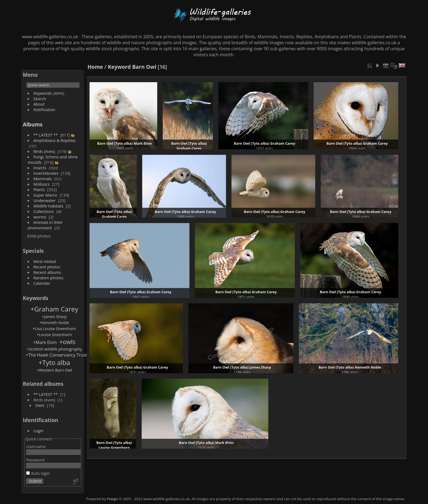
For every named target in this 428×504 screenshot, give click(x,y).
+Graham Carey (54, 309)
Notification (44, 109)
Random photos (48, 278)
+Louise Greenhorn (54, 335)
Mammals (43, 179)
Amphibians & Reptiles (54, 140)
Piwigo (112, 499)
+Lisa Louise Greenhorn (54, 329)
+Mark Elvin (45, 342)
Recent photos (47, 267)
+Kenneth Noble (54, 323)
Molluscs (41, 184)
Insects (40, 168)
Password (35, 460)
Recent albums (47, 272)
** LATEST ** (46, 135)
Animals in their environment (45, 225)
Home (95, 67)
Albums (32, 124)
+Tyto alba (54, 362)
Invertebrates (46, 173)
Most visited (45, 261)
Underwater (44, 200)
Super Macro (45, 195)
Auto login (38, 473)
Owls (40, 405)
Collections (44, 211)
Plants (39, 189)
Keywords (42, 93)
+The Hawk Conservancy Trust (56, 355)
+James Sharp (54, 317)
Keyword (119, 67)
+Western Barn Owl (54, 370)
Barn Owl (144, 67)
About (39, 104)
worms (40, 217)
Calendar (42, 283)
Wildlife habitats (48, 206)
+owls (67, 342)
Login (38, 431)
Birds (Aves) (44, 151)
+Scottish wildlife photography (54, 349)
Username (36, 446)
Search (40, 99)
